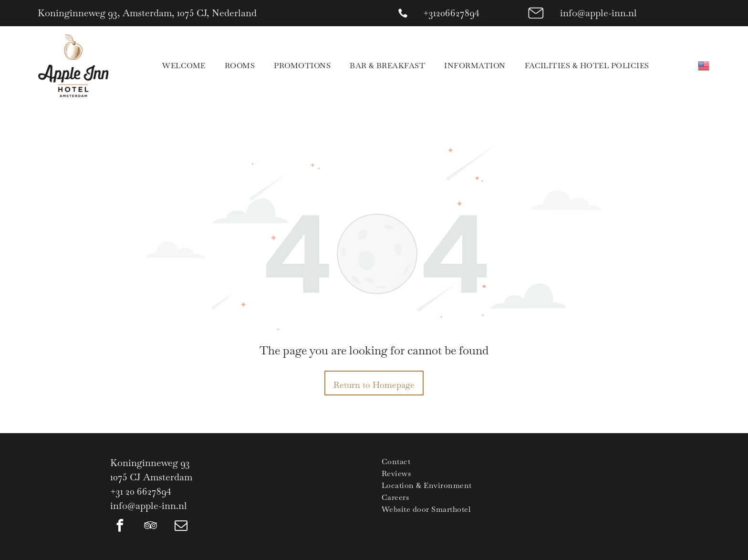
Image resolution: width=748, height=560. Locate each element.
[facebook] (120, 527)
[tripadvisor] (150, 527)
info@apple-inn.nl (598, 13)
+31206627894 (451, 13)
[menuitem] (184, 66)
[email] (181, 527)
